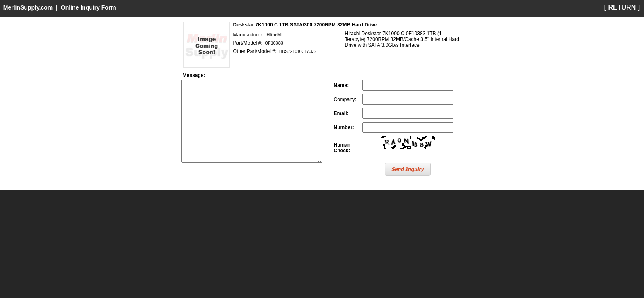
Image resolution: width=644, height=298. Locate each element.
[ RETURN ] (622, 7)
